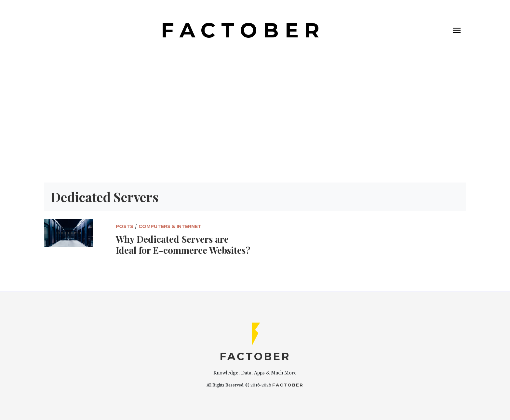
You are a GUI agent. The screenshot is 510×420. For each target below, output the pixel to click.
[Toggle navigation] (457, 30)
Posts (125, 226)
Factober (288, 385)
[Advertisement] (255, 121)
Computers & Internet (170, 226)
